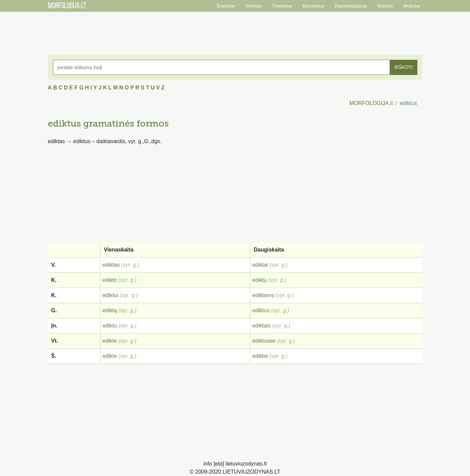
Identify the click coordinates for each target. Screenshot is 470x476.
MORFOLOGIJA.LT (67, 6)
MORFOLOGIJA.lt (371, 103)
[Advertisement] (235, 29)
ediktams (263, 295)
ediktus (261, 310)
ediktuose (264, 341)
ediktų (260, 280)
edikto (110, 280)
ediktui (110, 295)
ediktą (110, 310)
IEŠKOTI (403, 67)
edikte (110, 341)
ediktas (111, 265)
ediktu (110, 326)
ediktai (260, 265)
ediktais (261, 326)
